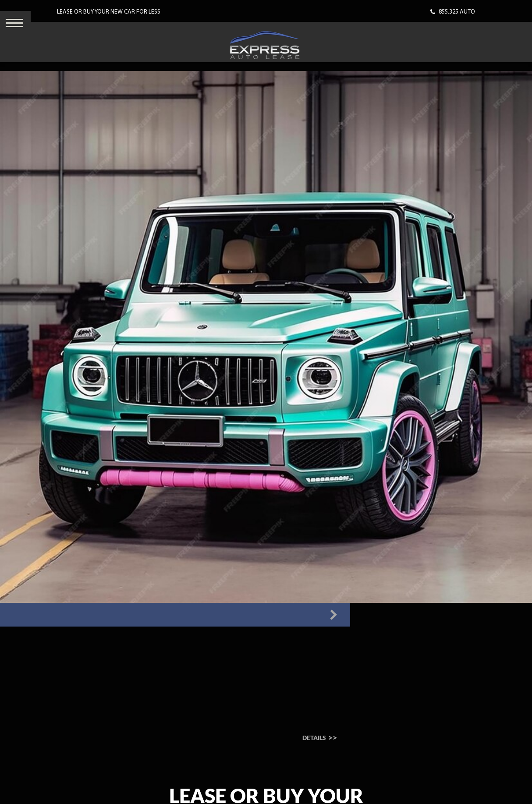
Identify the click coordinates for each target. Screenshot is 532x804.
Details (243, 738)
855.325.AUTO (457, 12)
